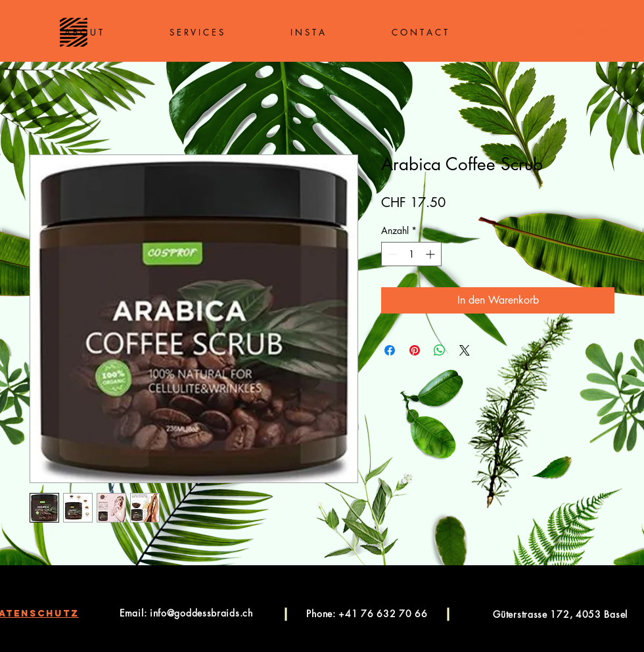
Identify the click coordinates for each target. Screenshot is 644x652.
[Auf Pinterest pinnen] (415, 350)
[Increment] (431, 254)
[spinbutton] (411, 254)
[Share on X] (465, 350)
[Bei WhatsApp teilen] (440, 350)
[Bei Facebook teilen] (390, 350)
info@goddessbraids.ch (201, 613)
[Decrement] (391, 254)
